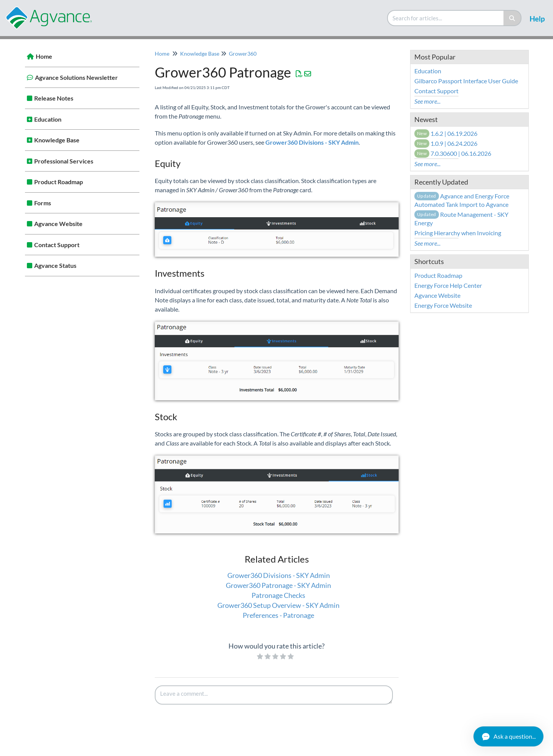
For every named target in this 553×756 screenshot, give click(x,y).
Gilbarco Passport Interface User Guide (466, 81)
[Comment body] (274, 695)
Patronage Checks (278, 595)
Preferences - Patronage (278, 615)
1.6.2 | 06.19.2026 (446, 133)
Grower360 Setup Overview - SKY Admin (278, 605)
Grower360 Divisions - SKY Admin (279, 575)
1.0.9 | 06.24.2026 (446, 143)
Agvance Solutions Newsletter (76, 77)
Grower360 (243, 54)
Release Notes (54, 98)
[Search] (512, 18)
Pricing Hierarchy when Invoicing (458, 233)
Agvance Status (55, 265)
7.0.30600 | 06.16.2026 (453, 153)
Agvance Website (58, 224)
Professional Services (64, 161)
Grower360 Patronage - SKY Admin (278, 585)
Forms (43, 203)
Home (44, 56)
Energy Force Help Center (448, 285)
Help (537, 19)
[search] (446, 18)
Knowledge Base (57, 140)
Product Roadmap (59, 182)
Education (48, 119)
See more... (427, 101)
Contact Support (57, 245)
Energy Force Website (443, 305)
